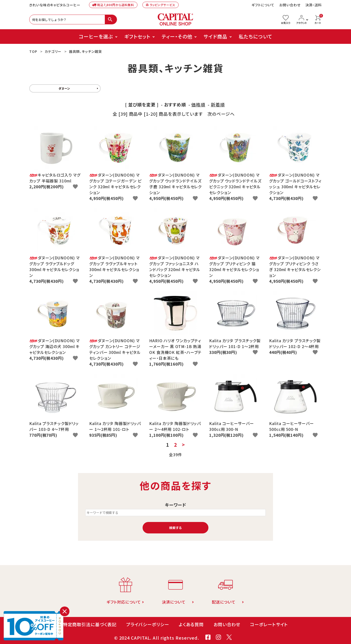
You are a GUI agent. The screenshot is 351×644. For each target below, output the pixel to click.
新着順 (218, 104)
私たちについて (255, 36)
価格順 (198, 104)
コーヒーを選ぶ (96, 36)
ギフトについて (263, 5)
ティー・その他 (177, 36)
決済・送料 (314, 5)
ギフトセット (137, 36)
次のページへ (221, 114)
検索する (175, 528)
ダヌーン (64, 88)
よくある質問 (191, 624)
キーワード (176, 505)
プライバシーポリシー (147, 624)
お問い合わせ (290, 5)
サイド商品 (215, 36)
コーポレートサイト (269, 624)
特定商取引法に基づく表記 (90, 624)
